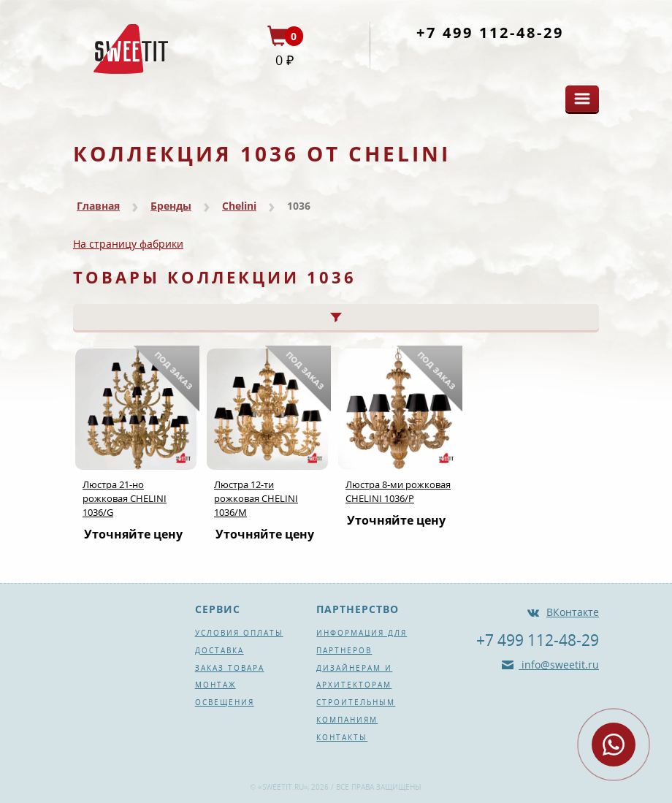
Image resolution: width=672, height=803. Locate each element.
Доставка (219, 650)
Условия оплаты (239, 633)
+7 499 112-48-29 (490, 33)
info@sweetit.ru (559, 665)
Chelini (239, 206)
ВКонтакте (573, 612)
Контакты (342, 737)
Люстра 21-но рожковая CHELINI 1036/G (125, 498)
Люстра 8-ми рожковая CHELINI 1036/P (398, 491)
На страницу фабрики (128, 244)
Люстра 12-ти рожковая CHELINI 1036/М (256, 498)
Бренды (171, 206)
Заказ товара (230, 668)
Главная (98, 206)
